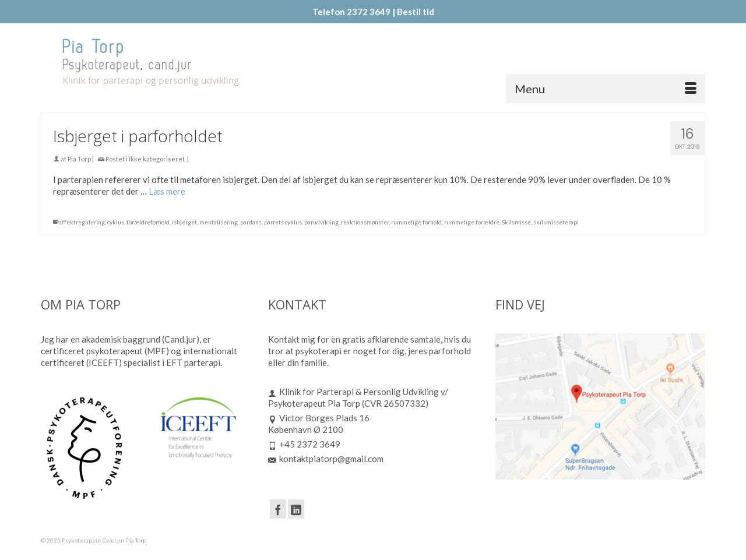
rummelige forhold (416, 223)
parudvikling (321, 223)
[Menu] (606, 89)
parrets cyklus (283, 223)
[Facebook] (278, 509)
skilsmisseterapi (556, 223)
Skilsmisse (516, 223)
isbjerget (184, 223)
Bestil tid (416, 12)
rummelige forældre (472, 223)
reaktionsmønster (365, 223)
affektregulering (82, 223)
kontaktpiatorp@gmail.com (326, 459)
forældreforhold (148, 223)
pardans (251, 223)
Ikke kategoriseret (157, 160)
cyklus (116, 223)
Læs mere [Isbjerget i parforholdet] (167, 192)
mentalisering (219, 223)
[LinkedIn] (296, 509)
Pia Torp (79, 160)
